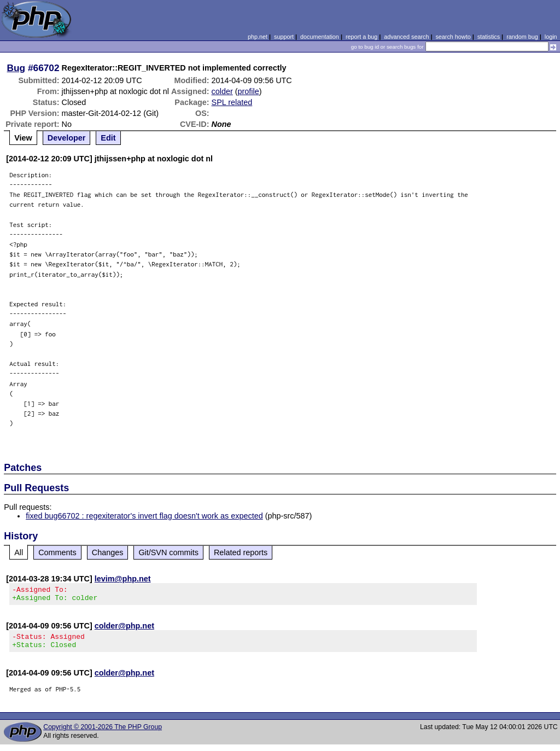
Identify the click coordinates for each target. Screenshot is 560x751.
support (284, 37)
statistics (489, 37)
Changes (108, 552)
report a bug (361, 37)
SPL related (232, 102)
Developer (67, 138)
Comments (57, 552)
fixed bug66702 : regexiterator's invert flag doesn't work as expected (144, 516)
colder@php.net (124, 629)
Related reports (241, 552)
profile (249, 91)
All (19, 552)
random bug (522, 37)
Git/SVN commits (168, 552)
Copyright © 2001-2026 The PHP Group (103, 733)
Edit (108, 138)
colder (222, 91)
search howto (453, 37)
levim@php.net (123, 579)
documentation (320, 37)
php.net (258, 37)
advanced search (406, 37)
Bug (16, 68)
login (551, 37)
